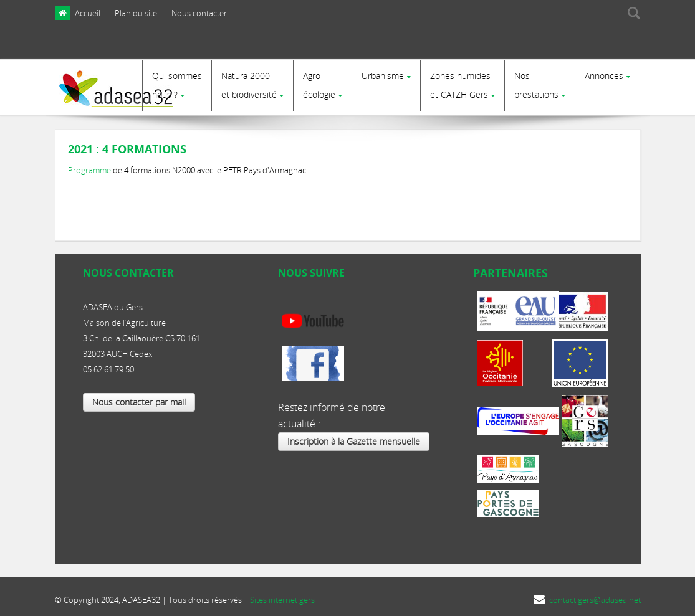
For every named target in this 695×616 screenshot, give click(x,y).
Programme (90, 166)
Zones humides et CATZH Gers (460, 85)
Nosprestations (536, 85)
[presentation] (584, 45)
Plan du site (136, 13)
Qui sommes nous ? (177, 85)
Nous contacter (199, 13)
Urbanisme (383, 76)
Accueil (88, 13)
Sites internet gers (282, 595)
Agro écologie (319, 85)
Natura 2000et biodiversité (249, 85)
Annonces (604, 76)
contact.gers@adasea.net (595, 595)
